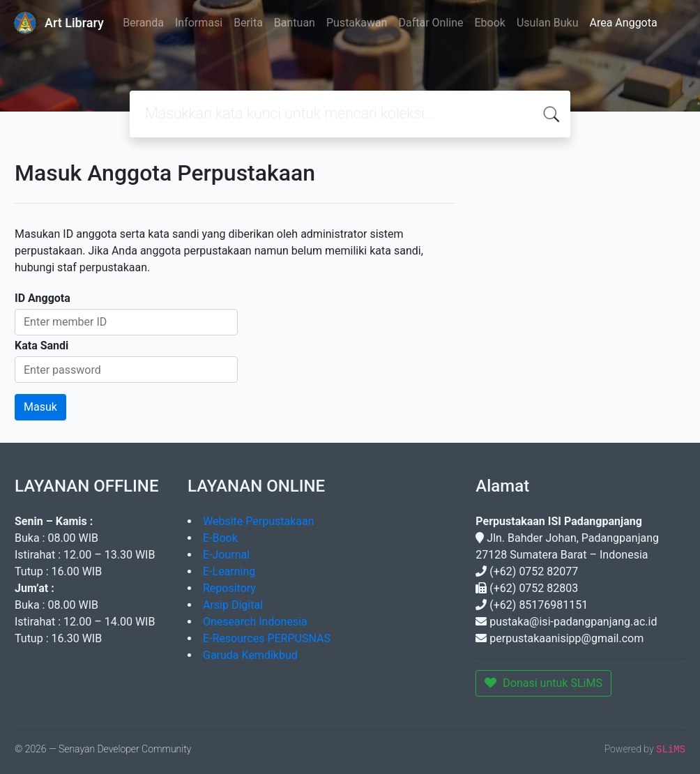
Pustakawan (357, 23)
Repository (229, 588)
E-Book (220, 538)
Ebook (489, 23)
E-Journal (226, 555)
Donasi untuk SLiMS (543, 683)
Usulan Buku (548, 23)
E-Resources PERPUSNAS (267, 638)
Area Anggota (624, 23)
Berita (248, 23)
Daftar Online (431, 23)
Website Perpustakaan (259, 521)
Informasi (199, 23)
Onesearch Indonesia (255, 622)
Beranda (143, 23)
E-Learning (229, 571)
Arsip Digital (233, 605)
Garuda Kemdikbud (250, 655)
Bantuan (295, 23)
